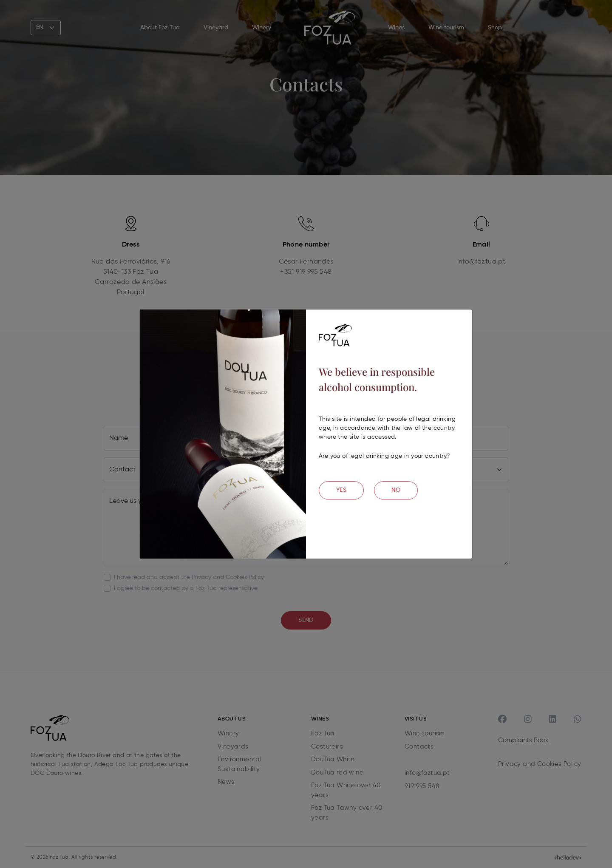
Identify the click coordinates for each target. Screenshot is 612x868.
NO (396, 490)
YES (341, 490)
